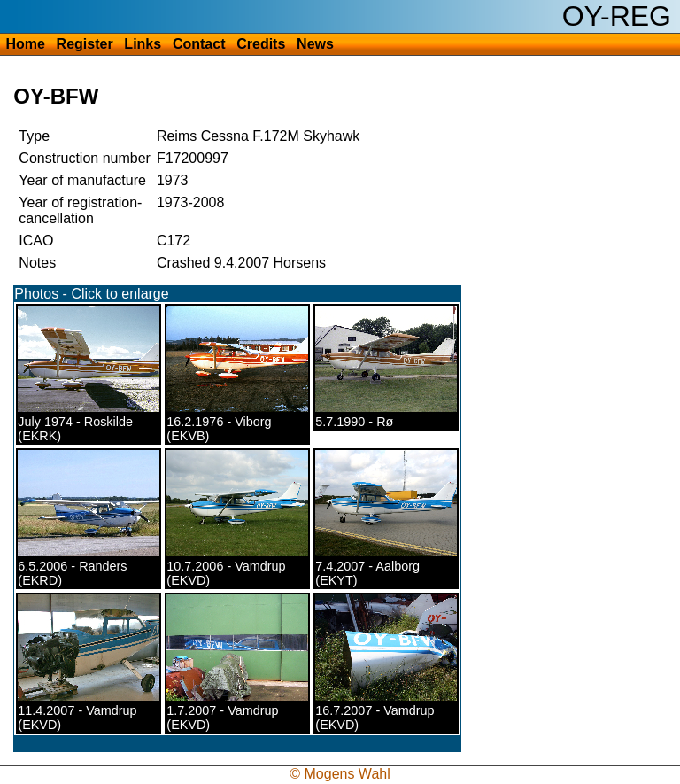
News (315, 44)
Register (85, 44)
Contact (199, 44)
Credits (261, 44)
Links (143, 44)
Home (25, 44)
